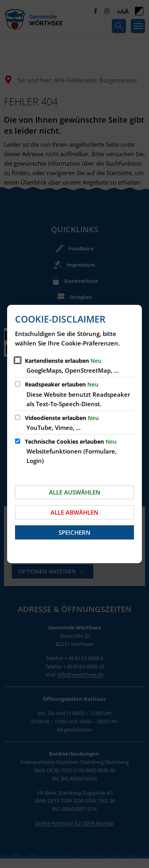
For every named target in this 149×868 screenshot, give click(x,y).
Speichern (74, 532)
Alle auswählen (75, 492)
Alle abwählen (74, 512)
